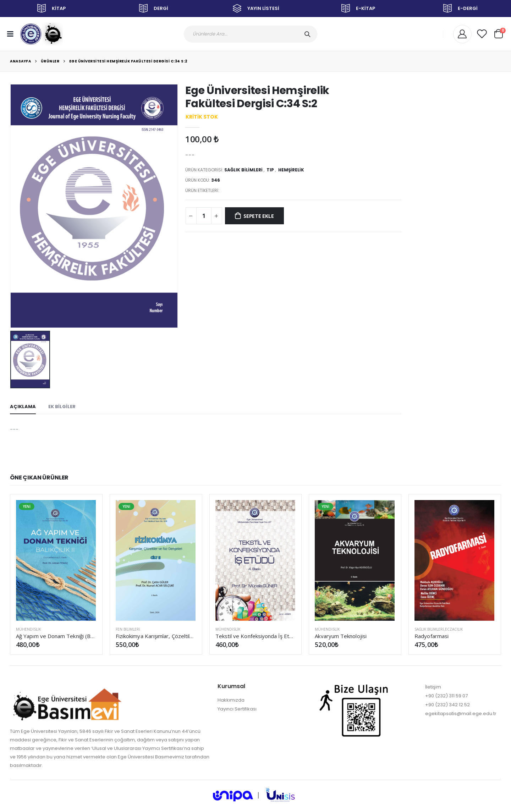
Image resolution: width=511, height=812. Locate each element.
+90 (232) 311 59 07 (446, 696)
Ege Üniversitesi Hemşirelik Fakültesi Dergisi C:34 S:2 (128, 61)
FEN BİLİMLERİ (128, 629)
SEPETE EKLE (259, 216)
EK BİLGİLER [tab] (62, 407)
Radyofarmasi (432, 636)
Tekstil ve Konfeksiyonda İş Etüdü (256, 636)
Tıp (270, 170)
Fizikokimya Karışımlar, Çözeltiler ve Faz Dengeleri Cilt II (156, 636)
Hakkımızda (231, 700)
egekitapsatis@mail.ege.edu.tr (461, 714)
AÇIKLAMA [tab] (23, 407)
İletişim (433, 687)
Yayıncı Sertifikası (237, 709)
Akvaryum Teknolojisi (341, 636)
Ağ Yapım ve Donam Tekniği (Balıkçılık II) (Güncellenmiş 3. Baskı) (56, 636)
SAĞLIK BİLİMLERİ (243, 170)
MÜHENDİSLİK (28, 629)
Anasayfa (20, 61)
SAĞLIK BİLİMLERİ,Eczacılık (439, 629)
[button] (499, 33)
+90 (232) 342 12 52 (447, 705)
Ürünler (50, 61)
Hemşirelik (291, 170)
